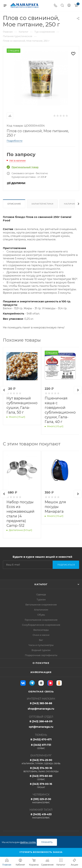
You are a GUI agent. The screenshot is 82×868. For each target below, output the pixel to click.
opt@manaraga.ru (41, 727)
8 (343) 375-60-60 (41, 778)
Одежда (41, 594)
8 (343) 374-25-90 (41, 762)
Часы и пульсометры (41, 645)
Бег (41, 640)
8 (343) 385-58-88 (41, 703)
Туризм (41, 599)
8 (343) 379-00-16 (41, 786)
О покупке (41, 663)
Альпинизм (41, 610)
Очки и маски (41, 635)
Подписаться (66, 565)
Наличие (70, 204)
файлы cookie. (28, 842)
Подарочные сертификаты (41, 655)
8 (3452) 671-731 (41, 746)
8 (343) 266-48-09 (41, 721)
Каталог (41, 584)
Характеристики (42, 204)
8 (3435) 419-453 (41, 816)
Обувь (41, 615)
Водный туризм (41, 650)
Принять (47, 842)
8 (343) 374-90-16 (41, 770)
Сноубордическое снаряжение (41, 625)
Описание (14, 204)
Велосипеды (41, 630)
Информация (41, 672)
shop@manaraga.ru (41, 709)
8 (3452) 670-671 (41, 739)
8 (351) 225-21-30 (41, 801)
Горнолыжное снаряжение (41, 620)
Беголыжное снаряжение (41, 605)
